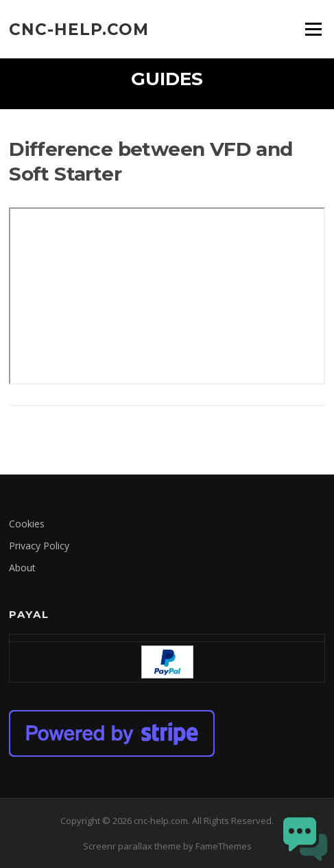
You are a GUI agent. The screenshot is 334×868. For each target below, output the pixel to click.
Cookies (27, 524)
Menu (313, 29)
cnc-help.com (79, 29)
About (22, 568)
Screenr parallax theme (132, 846)
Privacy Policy (39, 546)
